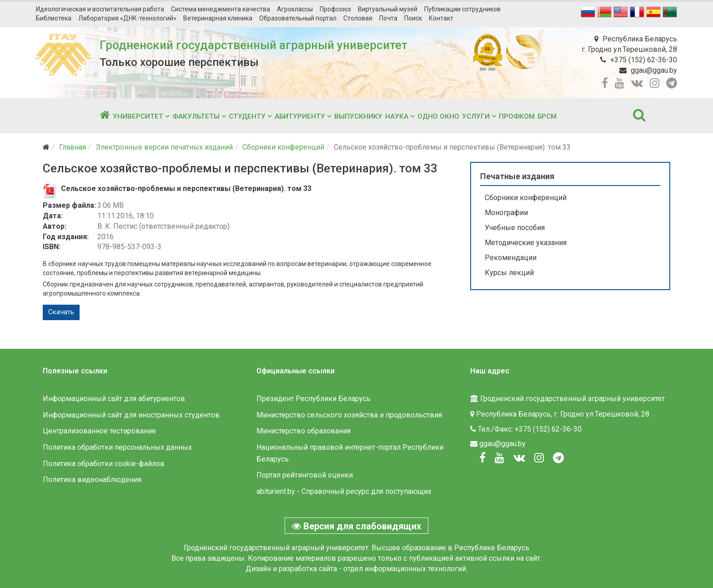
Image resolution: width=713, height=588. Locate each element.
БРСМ (547, 116)
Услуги (476, 116)
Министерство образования (304, 431)
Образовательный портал (298, 18)
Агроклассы (295, 9)
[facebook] (605, 83)
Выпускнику (358, 116)
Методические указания (526, 243)
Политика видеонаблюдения (92, 480)
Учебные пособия (515, 228)
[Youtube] (500, 458)
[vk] (637, 83)
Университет (138, 116)
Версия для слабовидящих (356, 526)
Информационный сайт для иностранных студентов (131, 415)
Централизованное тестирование (99, 431)
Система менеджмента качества (221, 9)
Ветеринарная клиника (218, 18)
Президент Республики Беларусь (314, 399)
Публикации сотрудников (462, 9)
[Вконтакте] (519, 458)
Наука (397, 116)
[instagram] (655, 83)
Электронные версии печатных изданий (164, 147)
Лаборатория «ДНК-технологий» (127, 18)
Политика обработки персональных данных (117, 447)
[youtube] (620, 83)
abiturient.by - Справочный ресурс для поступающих (344, 491)
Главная (73, 147)
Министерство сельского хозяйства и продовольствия (349, 415)
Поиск (413, 18)
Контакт (441, 18)
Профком (517, 116)
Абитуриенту (300, 116)
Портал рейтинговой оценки (305, 475)
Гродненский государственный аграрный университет (254, 45)
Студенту (247, 116)
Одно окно (438, 116)
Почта (388, 18)
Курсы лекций (509, 273)
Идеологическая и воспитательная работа (100, 9)
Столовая (358, 18)
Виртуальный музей (388, 9)
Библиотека (54, 18)
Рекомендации (511, 258)
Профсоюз (335, 9)
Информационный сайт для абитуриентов (114, 399)
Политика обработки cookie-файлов (104, 464)
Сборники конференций (283, 147)
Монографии (506, 213)
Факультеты (196, 116)
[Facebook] (482, 458)
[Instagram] (539, 458)
